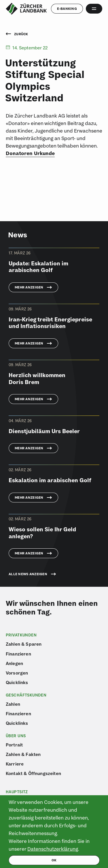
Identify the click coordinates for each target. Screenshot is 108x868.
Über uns (16, 736)
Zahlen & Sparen (24, 644)
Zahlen (13, 704)
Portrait (14, 745)
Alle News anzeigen (28, 574)
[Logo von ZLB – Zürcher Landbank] (26, 9)
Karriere (15, 764)
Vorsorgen (17, 673)
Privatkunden (21, 635)
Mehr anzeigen (29, 287)
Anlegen (14, 663)
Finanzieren (18, 654)
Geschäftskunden (26, 695)
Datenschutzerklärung (53, 849)
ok (54, 860)
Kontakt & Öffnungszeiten (33, 773)
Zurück (17, 34)
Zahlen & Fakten (23, 754)
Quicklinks (17, 682)
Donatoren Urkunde (30, 153)
